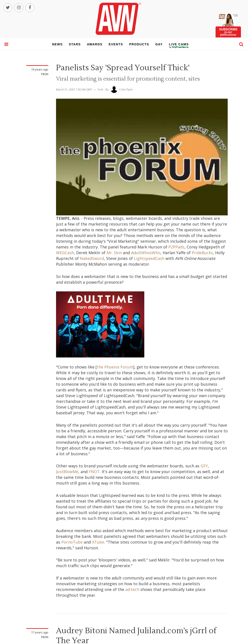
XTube (98, 542)
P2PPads (176, 247)
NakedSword (92, 258)
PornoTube (72, 542)
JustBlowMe (67, 472)
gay (159, 44)
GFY (204, 466)
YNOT (94, 472)
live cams (179, 47)
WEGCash (65, 253)
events (116, 44)
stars (75, 44)
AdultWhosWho (146, 253)
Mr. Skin (114, 253)
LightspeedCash (149, 258)
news (57, 44)
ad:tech (132, 589)
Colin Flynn (126, 90)
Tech (45, 74)
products (139, 44)
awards (95, 44)
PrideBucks (202, 253)
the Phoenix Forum (115, 367)
